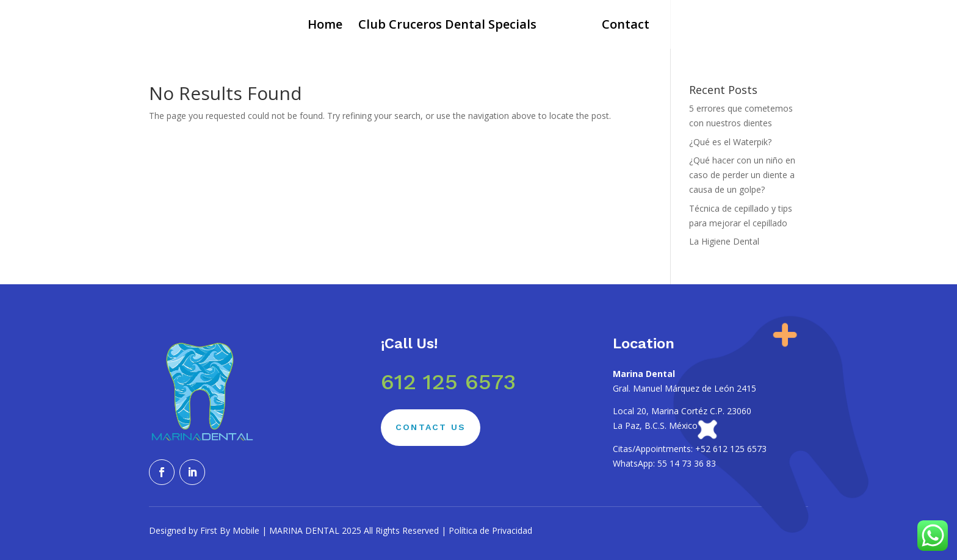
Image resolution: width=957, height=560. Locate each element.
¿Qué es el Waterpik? (730, 142)
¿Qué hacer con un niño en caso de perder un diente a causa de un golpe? (742, 175)
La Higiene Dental (724, 241)
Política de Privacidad (490, 530)
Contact (626, 26)
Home (325, 26)
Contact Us (431, 427)
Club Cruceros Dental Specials (447, 26)
